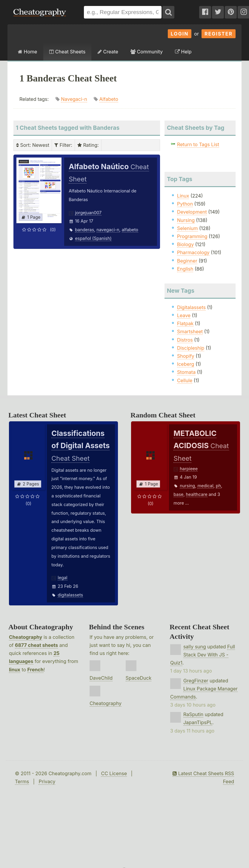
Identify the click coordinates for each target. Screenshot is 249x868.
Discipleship (191, 348)
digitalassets (70, 595)
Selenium (187, 228)
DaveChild (101, 678)
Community (147, 52)
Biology (185, 244)
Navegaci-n (74, 99)
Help (183, 52)
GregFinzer (196, 681)
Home (27, 52)
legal (62, 578)
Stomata (186, 372)
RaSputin (193, 714)
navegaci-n (108, 230)
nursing (187, 486)
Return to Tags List (198, 144)
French (36, 670)
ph (218, 486)
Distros (185, 340)
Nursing (186, 220)
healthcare (197, 494)
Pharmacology (193, 252)
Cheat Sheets (67, 52)
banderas (84, 230)
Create (108, 52)
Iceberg (186, 364)
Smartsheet (190, 332)
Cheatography (26, 637)
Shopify (186, 356)
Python (185, 204)
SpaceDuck (139, 678)
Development (192, 212)
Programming (192, 236)
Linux (183, 196)
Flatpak (185, 323)
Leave (184, 315)
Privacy (47, 781)
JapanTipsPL (198, 722)
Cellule (185, 380)
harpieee (189, 469)
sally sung (195, 647)
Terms (22, 781)
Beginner (187, 261)
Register (219, 34)
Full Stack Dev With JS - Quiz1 (203, 655)
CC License (114, 773)
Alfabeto (109, 99)
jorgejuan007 (88, 213)
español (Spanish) (93, 238)
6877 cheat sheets (36, 645)
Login (180, 34)
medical (205, 486)
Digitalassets (191, 307)
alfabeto (130, 230)
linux (15, 670)
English (185, 269)
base (178, 494)
